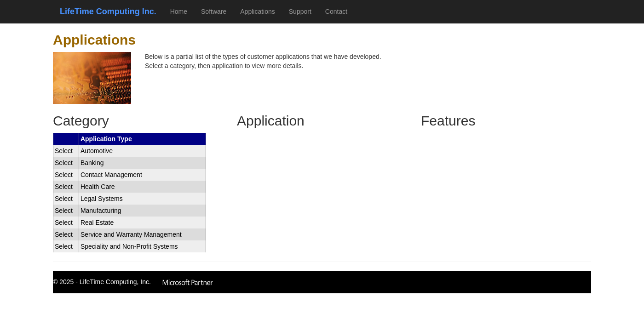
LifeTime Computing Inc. (108, 11)
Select (64, 151)
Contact (336, 11)
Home (179, 11)
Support (300, 11)
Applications (258, 11)
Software (214, 11)
